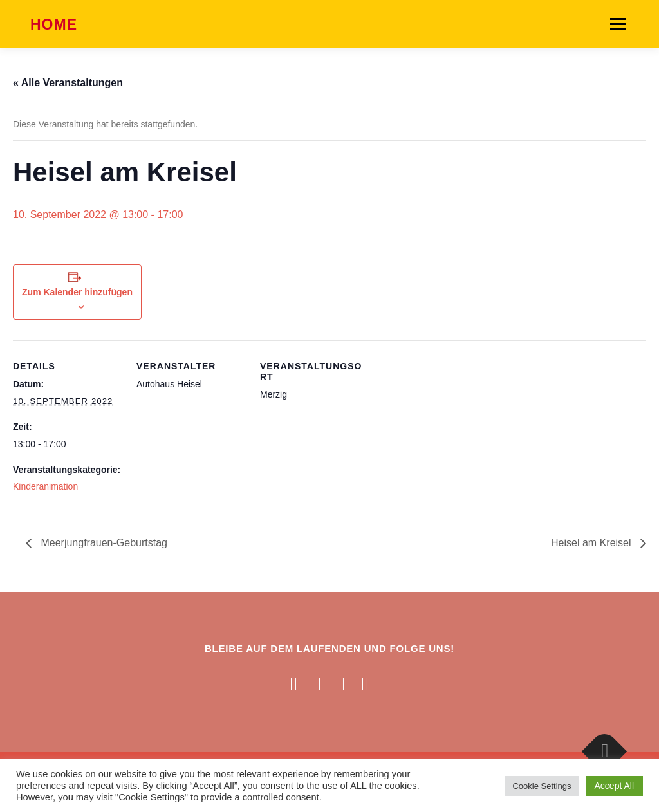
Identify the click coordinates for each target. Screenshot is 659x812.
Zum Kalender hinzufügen (77, 292)
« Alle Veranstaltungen (68, 83)
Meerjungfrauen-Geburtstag (103, 543)
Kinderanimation (45, 486)
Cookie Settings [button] (542, 786)
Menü (617, 24)
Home (54, 25)
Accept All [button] (614, 786)
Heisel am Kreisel (592, 543)
